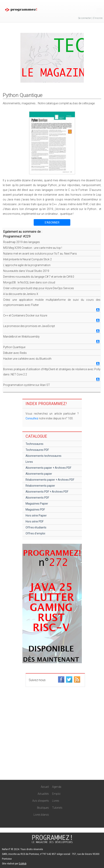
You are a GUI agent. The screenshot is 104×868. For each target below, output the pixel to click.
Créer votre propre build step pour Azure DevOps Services (39, 288)
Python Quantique (14, 347)
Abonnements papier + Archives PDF (48, 468)
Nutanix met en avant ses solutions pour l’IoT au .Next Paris (40, 254)
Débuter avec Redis (15, 353)
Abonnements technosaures (43, 456)
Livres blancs (41, 815)
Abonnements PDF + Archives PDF (47, 492)
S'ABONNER (52, 223)
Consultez (32, 418)
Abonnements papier (39, 474)
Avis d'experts (41, 801)
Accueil (45, 787)
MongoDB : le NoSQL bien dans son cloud (29, 282)
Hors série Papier (36, 516)
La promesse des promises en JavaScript (29, 326)
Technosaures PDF (37, 450)
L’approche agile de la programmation (27, 265)
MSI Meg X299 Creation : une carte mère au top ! (33, 248)
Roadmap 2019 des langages (21, 242)
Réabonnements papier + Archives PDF (50, 480)
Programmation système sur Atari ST (27, 385)
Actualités (43, 794)
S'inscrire (98, 18)
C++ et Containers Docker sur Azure (25, 315)
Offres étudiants (36, 527)
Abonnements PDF (37, 498)
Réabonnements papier (40, 486)
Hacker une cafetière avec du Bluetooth (27, 359)
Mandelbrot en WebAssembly (21, 337)
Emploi (56, 794)
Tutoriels (57, 808)
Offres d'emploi (35, 533)
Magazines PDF (35, 510)
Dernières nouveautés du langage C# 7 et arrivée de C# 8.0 (39, 277)
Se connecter (84, 18)
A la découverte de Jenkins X (21, 294)
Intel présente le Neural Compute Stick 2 (27, 259)
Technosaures (34, 444)
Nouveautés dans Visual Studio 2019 (26, 271)
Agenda (57, 787)
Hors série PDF (35, 521)
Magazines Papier (37, 504)
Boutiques (43, 808)
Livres (29, 462)
